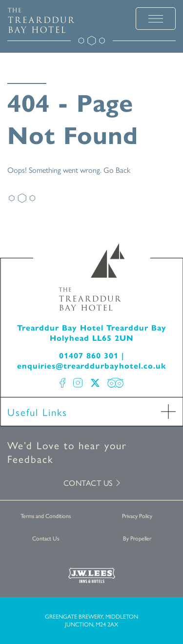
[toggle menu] (156, 19)
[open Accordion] (168, 412)
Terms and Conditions (46, 516)
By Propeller (137, 538)
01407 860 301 (89, 355)
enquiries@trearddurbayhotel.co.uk (92, 365)
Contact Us (46, 538)
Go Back (117, 170)
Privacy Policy (137, 516)
